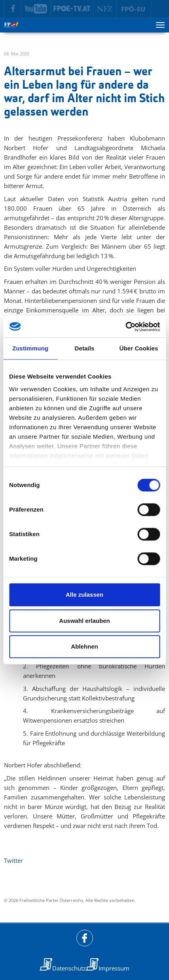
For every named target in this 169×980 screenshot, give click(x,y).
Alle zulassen (84, 595)
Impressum (114, 968)
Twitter (13, 860)
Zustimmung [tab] (30, 348)
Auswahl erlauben (84, 621)
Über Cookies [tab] (139, 348)
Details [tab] (85, 348)
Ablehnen (84, 646)
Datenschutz (69, 968)
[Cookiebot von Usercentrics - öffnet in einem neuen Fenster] (125, 327)
